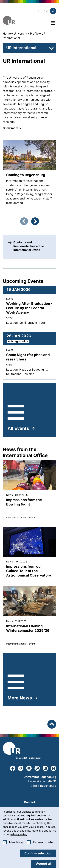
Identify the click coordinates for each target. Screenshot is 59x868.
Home (7, 34)
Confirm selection (38, 853)
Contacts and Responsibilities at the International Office (29, 246)
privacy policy (19, 834)
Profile (34, 34)
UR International (21, 48)
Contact (29, 802)
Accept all (44, 864)
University (20, 34)
